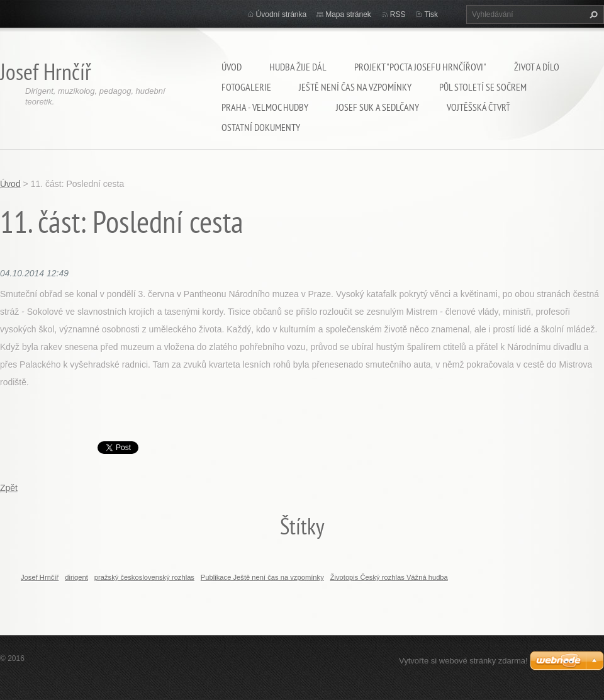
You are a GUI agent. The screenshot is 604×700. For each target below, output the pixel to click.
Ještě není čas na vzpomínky (355, 87)
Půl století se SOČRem (483, 87)
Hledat (592, 14)
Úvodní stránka (282, 14)
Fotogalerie (246, 87)
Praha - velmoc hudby (265, 107)
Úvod (232, 67)
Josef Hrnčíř (40, 577)
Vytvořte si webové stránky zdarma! (463, 661)
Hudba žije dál (298, 67)
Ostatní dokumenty (261, 127)
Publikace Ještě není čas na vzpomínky (262, 577)
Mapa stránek (348, 14)
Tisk (431, 14)
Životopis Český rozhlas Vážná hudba (389, 577)
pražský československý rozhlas (144, 577)
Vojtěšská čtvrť (478, 107)
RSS (398, 14)
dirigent (76, 577)
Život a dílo (537, 67)
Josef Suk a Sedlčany (377, 107)
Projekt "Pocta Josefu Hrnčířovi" (420, 67)
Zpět (9, 488)
